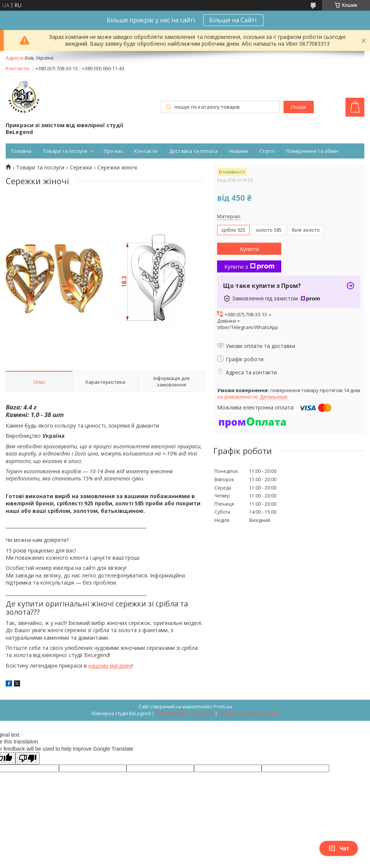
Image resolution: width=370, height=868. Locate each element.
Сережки (81, 168)
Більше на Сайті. (233, 20)
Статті (267, 151)
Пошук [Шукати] (299, 107)
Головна (21, 151)
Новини (238, 151)
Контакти (146, 151)
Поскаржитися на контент (185, 713)
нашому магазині (110, 666)
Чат (339, 848)
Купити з (249, 266)
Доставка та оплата (193, 151)
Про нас (113, 151)
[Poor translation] (28, 758)
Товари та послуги (65, 151)
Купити (249, 249)
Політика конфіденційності (249, 713)
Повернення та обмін (312, 151)
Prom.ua (223, 707)
